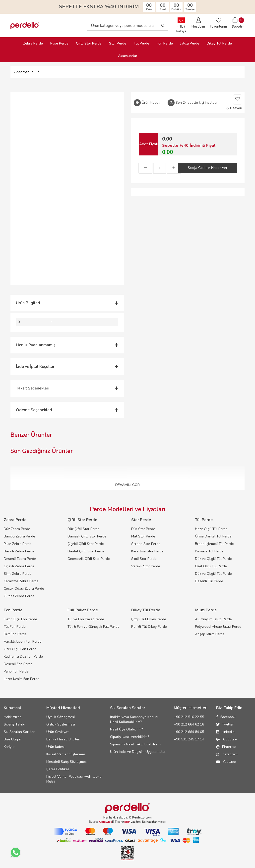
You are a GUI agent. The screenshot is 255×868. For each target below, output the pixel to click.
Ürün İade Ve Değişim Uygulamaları (138, 752)
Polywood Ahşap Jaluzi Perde (218, 627)
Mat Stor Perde (143, 536)
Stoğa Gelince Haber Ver (208, 168)
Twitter (225, 724)
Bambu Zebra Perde (19, 536)
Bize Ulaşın (12, 739)
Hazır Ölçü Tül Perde (211, 529)
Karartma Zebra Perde (21, 581)
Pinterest (226, 747)
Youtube (226, 762)
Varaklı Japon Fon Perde (23, 642)
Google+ (226, 739)
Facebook (226, 717)
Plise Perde (59, 43)
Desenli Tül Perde (209, 581)
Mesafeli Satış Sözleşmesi (67, 762)
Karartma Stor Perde (147, 551)
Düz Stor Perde (143, 529)
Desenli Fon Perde (18, 664)
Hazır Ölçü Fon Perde (20, 619)
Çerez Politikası (58, 769)
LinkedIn (225, 732)
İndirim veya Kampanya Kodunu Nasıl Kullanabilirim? (135, 719)
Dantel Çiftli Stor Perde (86, 551)
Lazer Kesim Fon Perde (22, 679)
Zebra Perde (33, 43)
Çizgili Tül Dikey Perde (149, 619)
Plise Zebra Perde (18, 544)
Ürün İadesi (55, 747)
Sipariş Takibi (14, 724)
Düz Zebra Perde (17, 529)
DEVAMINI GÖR (127, 485)
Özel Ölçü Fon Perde (20, 649)
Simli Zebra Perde (18, 574)
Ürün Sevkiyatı (58, 732)
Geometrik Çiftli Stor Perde (89, 559)
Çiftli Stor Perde (89, 43)
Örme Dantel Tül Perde (213, 536)
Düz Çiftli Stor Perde (84, 529)
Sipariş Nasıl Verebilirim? (129, 737)
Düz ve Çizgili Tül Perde (213, 559)
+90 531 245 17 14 (189, 739)
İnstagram (227, 754)
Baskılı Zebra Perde (19, 551)
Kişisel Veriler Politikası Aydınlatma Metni (74, 779)
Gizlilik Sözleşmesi (61, 724)
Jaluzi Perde (190, 43)
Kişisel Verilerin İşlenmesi (66, 754)
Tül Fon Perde (15, 627)
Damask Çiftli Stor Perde (87, 536)
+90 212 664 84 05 (189, 732)
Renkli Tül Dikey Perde (149, 627)
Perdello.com (142, 818)
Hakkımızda (13, 717)
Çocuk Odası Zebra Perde (24, 589)
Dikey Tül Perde (219, 43)
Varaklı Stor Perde (146, 566)
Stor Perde (118, 43)
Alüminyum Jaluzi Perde (213, 619)
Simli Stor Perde (144, 559)
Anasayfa (22, 72)
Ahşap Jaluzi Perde (210, 634)
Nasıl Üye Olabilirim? (126, 729)
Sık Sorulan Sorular (19, 732)
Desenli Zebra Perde (20, 559)
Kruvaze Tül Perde (209, 551)
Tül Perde (141, 43)
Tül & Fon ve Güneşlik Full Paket (93, 627)
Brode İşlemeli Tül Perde (214, 544)
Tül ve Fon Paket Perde (86, 619)
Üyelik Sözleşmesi (61, 717)
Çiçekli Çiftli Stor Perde (86, 544)
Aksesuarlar (128, 56)
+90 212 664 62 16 (189, 724)
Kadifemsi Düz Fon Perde (23, 656)
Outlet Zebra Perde (19, 596)
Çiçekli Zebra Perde (19, 566)
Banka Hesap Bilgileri (63, 739)
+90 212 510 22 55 (189, 717)
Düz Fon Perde (15, 634)
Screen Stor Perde (146, 544)
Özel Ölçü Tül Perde (211, 566)
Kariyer (9, 747)
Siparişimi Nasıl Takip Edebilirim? (136, 744)
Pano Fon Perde (16, 671)
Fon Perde (165, 43)
